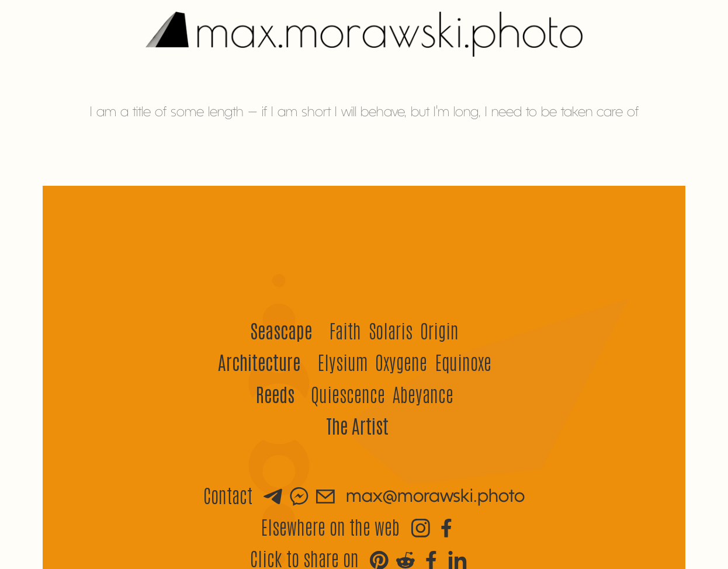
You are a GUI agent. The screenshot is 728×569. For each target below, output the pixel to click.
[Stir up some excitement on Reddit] (405, 558)
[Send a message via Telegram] (273, 495)
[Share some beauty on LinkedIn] (457, 558)
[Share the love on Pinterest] (379, 558)
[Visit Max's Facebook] (446, 526)
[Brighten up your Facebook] (431, 558)
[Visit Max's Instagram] (421, 526)
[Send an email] (325, 495)
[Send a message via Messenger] (299, 495)
